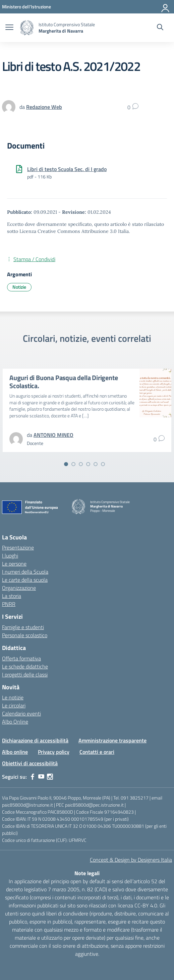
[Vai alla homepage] (27, 28)
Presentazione (18, 547)
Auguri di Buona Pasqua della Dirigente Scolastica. (64, 382)
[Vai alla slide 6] (103, 464)
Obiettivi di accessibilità (30, 763)
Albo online (15, 752)
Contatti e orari (97, 752)
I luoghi (10, 556)
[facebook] (33, 777)
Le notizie (13, 697)
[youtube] (41, 777)
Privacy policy (54, 752)
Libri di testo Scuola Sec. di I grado (67, 169)
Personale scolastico (25, 635)
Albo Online (15, 722)
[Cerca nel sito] (160, 28)
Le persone (14, 564)
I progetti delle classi (25, 675)
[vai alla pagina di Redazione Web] (44, 107)
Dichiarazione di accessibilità (35, 740)
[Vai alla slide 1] (66, 464)
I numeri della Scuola (25, 572)
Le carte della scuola (25, 580)
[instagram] (50, 777)
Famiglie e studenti (23, 627)
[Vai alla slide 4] (88, 464)
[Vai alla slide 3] (81, 464)
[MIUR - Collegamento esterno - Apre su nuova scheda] (26, 7)
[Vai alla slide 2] (73, 464)
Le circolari (14, 705)
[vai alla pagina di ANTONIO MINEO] (53, 435)
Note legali (87, 873)
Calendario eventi (21, 713)
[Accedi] (166, 7)
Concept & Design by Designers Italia (131, 860)
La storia (12, 596)
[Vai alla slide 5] (96, 464)
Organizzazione (19, 588)
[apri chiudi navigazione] (9, 28)
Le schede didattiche (25, 666)
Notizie (19, 287)
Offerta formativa (21, 658)
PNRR (9, 604)
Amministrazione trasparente (112, 740)
